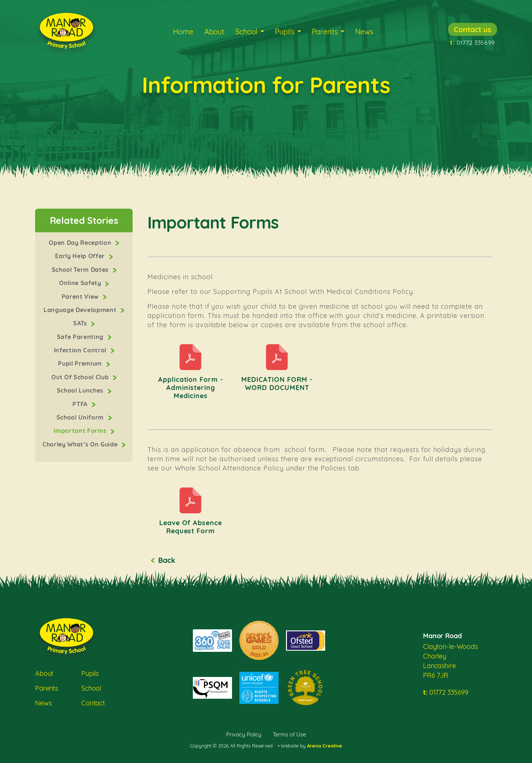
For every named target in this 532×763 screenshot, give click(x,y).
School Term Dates (81, 270)
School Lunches (81, 390)
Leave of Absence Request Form (191, 527)
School (246, 32)
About (214, 32)
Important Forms (81, 431)
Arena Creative (325, 746)
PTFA (81, 404)
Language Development (81, 310)
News (364, 32)
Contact (93, 703)
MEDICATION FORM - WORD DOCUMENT (277, 384)
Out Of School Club (81, 377)
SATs (81, 323)
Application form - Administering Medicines (191, 388)
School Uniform (81, 417)
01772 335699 (473, 42)
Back (166, 560)
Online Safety (81, 283)
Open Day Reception (81, 243)
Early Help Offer (81, 256)
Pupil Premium (81, 363)
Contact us (473, 29)
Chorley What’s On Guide (81, 444)
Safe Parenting (81, 337)
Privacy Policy (244, 734)
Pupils (284, 32)
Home (183, 32)
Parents (325, 32)
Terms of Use (289, 734)
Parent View (81, 297)
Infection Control (81, 350)
